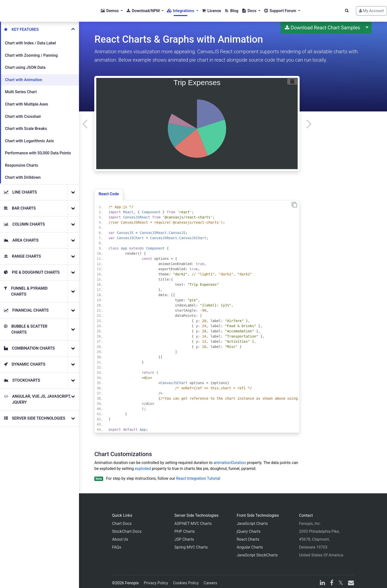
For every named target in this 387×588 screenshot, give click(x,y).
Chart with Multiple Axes (27, 100)
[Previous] (85, 120)
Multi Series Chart (21, 88)
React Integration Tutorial (198, 474)
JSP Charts (184, 535)
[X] (341, 579)
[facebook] (332, 579)
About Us (120, 535)
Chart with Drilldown (23, 173)
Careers (210, 579)
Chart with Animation (24, 76)
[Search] (338, 9)
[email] (350, 579)
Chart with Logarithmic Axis (29, 137)
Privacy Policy (156, 579)
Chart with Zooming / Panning (31, 51)
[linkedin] (322, 579)
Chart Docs (122, 520)
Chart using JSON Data (25, 63)
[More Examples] (73, 188)
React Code (109, 190)
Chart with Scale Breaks (26, 125)
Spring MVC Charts (191, 543)
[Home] (24, 9)
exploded (143, 465)
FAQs (117, 543)
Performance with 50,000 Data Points (38, 149)
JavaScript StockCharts (257, 551)
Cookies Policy (186, 579)
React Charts (248, 535)
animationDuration (230, 459)
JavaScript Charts (252, 520)
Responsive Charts (21, 161)
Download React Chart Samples (322, 24)
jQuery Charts (249, 527)
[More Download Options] (367, 24)
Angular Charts (250, 543)
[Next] (309, 120)
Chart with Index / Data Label (30, 39)
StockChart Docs (127, 527)
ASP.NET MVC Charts (193, 520)
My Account (363, 9)
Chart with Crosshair (23, 113)
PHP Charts (185, 527)
